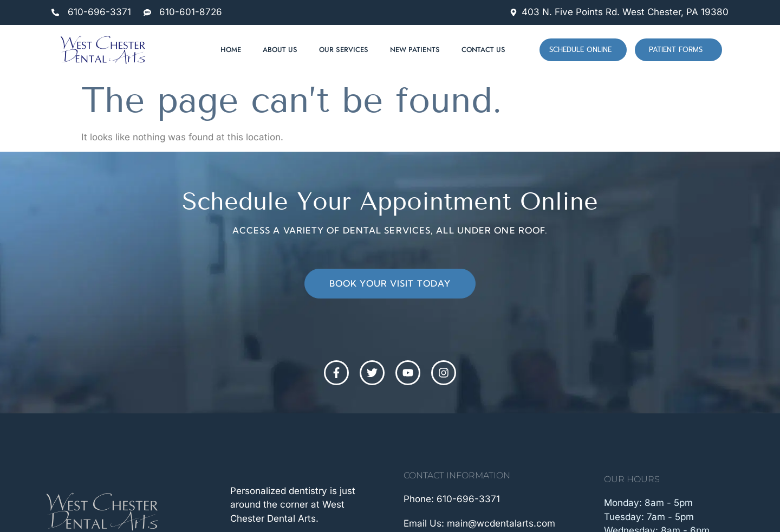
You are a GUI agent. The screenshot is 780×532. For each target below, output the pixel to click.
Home (231, 50)
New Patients (415, 50)
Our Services (344, 50)
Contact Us (483, 50)
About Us (280, 50)
